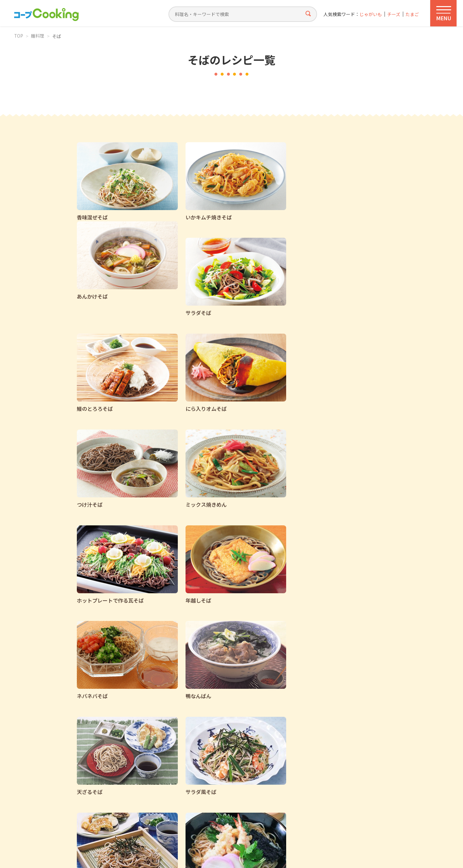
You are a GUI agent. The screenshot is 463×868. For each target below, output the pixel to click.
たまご (412, 14)
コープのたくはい (324, 787)
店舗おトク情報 (242, 787)
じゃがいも (370, 14)
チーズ (393, 14)
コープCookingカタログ (153, 787)
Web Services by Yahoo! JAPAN (232, 855)
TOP (19, 36)
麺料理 (38, 36)
